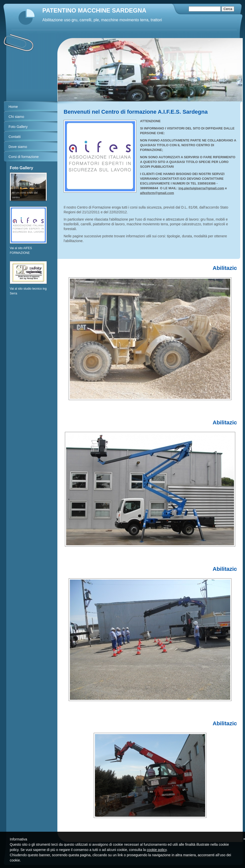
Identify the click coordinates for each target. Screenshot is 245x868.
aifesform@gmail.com (157, 193)
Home (13, 107)
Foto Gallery (18, 127)
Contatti (15, 137)
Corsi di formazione (24, 157)
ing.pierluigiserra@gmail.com (201, 188)
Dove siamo (18, 147)
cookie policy (157, 850)
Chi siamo (16, 117)
